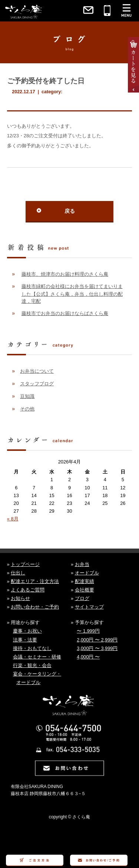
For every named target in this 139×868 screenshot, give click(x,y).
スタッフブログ (37, 384)
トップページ (25, 564)
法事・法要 (25, 640)
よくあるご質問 (28, 590)
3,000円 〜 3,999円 (97, 648)
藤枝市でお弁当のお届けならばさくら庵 (65, 313)
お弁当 (82, 564)
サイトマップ (89, 607)
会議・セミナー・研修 (37, 657)
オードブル (87, 573)
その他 (27, 409)
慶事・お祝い (27, 631)
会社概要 (85, 590)
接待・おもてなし (32, 648)
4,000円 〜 (88, 657)
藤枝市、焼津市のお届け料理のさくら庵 (65, 274)
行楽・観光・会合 (32, 665)
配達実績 (85, 581)
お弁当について (37, 371)
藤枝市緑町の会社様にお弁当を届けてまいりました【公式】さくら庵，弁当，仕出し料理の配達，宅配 (72, 294)
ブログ (82, 598)
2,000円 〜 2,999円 (97, 640)
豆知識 (27, 396)
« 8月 (13, 519)
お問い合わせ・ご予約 (35, 607)
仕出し (18, 573)
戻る (70, 211)
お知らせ (20, 598)
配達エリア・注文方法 (35, 581)
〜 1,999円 (88, 631)
